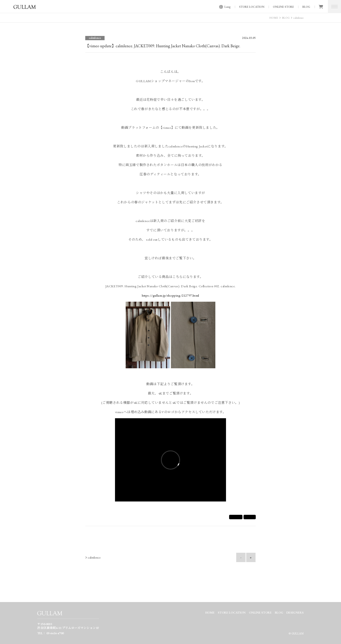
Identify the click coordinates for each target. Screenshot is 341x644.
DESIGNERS (295, 612)
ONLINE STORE (283, 7)
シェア (236, 517)
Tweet (250, 517)
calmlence (299, 18)
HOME (274, 18)
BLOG (306, 7)
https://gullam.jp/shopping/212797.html (170, 295)
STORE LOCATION (252, 7)
